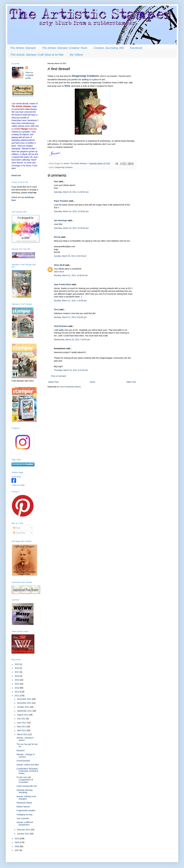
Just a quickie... (24, 818)
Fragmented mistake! (26, 810)
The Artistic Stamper (23, 48)
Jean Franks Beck (62, 284)
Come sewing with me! (27, 786)
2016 (17, 676)
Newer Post (53, 382)
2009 (17, 842)
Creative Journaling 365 (109, 48)
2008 (17, 846)
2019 (17, 664)
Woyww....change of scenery (25, 756)
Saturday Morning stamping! (25, 791)
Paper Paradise (61, 201)
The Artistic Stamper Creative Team (65, 48)
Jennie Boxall (16, 477)
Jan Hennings (61, 220)
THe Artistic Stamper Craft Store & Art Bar (37, 55)
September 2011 (25, 711)
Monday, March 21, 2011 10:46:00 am (71, 275)
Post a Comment (59, 376)
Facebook (136, 48)
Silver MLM (59, 265)
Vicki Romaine (61, 326)
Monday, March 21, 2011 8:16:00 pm (70, 317)
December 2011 (24, 699)
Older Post (131, 382)
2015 (17, 680)
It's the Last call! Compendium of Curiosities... (25, 780)
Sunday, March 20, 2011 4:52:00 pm (70, 256)
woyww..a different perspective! (25, 823)
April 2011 (22, 730)
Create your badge (18, 485)
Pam (56, 181)
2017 (17, 672)
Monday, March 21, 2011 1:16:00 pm (70, 301)
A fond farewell (23, 761)
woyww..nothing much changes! (26, 798)
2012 (17, 692)
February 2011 (24, 830)
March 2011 (23, 734)
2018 (17, 668)
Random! (21, 751)
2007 (17, 850)
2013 (17, 688)
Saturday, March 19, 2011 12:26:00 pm (71, 211)
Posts (17, 528)
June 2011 (22, 723)
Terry (56, 309)
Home (92, 382)
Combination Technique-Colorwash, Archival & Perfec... (27, 771)
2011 (17, 696)
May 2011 (22, 726)
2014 (17, 684)
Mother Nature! (23, 807)
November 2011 (24, 703)
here (67, 86)
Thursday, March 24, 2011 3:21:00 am (71, 370)
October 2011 (23, 707)
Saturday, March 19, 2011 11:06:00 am (71, 192)
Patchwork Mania (24, 803)
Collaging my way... (25, 815)
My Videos (76, 55)
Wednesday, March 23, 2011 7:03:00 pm (72, 340)
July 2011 (22, 719)
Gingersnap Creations (85, 76)
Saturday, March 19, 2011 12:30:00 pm (71, 228)
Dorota (57, 237)
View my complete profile (30, 75)
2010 (17, 839)
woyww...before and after (28, 765)
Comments (19, 533)
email (31, 193)
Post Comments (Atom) (70, 387)
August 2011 (23, 715)
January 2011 (23, 834)
